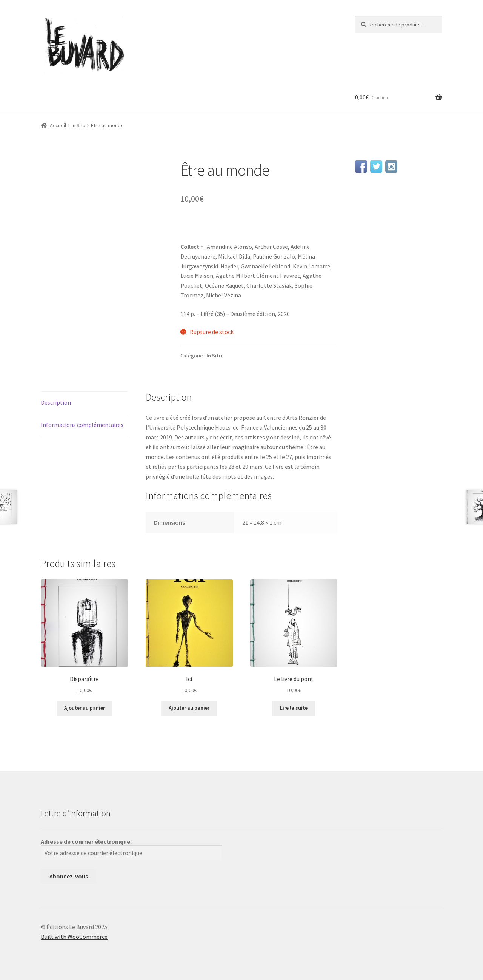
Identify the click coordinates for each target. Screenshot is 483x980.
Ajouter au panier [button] (85, 708)
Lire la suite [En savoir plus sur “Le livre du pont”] (294, 708)
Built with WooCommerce (74, 937)
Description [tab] (56, 402)
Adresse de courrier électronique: (131, 849)
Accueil (58, 125)
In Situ (78, 125)
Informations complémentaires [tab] (82, 425)
